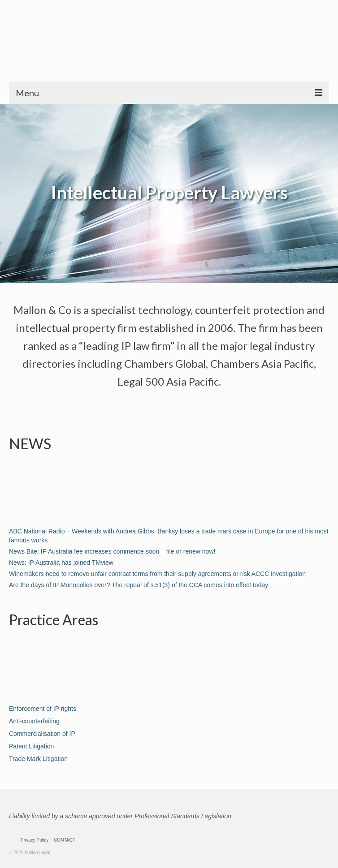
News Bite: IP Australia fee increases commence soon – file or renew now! (112, 551)
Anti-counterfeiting (34, 721)
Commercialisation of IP (42, 734)
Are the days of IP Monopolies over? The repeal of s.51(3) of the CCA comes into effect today (139, 585)
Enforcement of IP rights (43, 709)
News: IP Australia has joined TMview (61, 563)
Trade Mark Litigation (38, 759)
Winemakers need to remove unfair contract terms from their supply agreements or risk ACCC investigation (157, 574)
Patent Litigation (31, 746)
